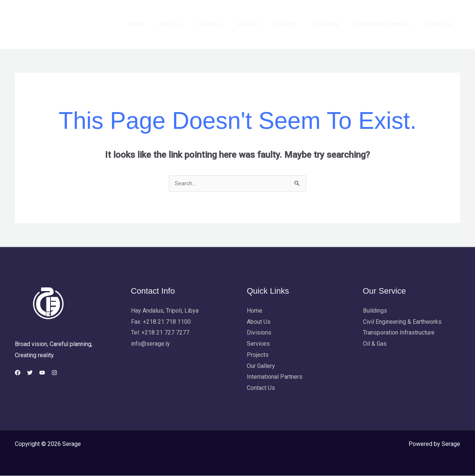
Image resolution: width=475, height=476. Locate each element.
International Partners (386, 24)
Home (158, 24)
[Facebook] (18, 373)
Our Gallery (332, 24)
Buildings (375, 311)
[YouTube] (51, 373)
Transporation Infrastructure (399, 333)
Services (261, 24)
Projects (296, 24)
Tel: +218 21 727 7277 (160, 333)
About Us (190, 24)
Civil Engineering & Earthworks (402, 322)
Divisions (226, 24)
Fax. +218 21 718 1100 (161, 322)
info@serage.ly (150, 344)
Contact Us (440, 24)
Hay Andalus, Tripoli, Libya (165, 311)
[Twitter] (34, 373)
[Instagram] (68, 373)
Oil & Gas (375, 344)
